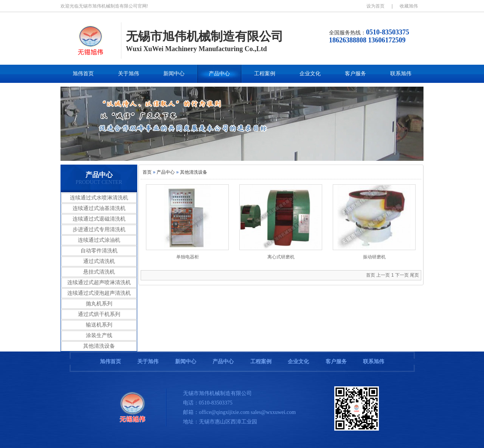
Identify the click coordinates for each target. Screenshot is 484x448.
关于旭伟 (129, 74)
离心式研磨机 (281, 257)
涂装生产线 (99, 335)
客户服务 (355, 74)
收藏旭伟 (409, 6)
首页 (147, 172)
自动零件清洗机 (99, 251)
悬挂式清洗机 (99, 272)
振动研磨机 (374, 257)
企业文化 (310, 74)
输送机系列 (99, 325)
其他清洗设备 (99, 346)
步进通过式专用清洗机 (99, 229)
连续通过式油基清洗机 (99, 208)
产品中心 (219, 74)
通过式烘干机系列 (99, 314)
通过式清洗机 (99, 261)
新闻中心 (174, 74)
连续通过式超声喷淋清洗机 (99, 282)
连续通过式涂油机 (99, 240)
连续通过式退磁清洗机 (99, 219)
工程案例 (265, 74)
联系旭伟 (401, 74)
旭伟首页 (83, 74)
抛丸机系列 (99, 304)
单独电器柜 (188, 257)
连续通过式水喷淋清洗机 (99, 198)
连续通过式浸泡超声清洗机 (99, 293)
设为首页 (375, 6)
